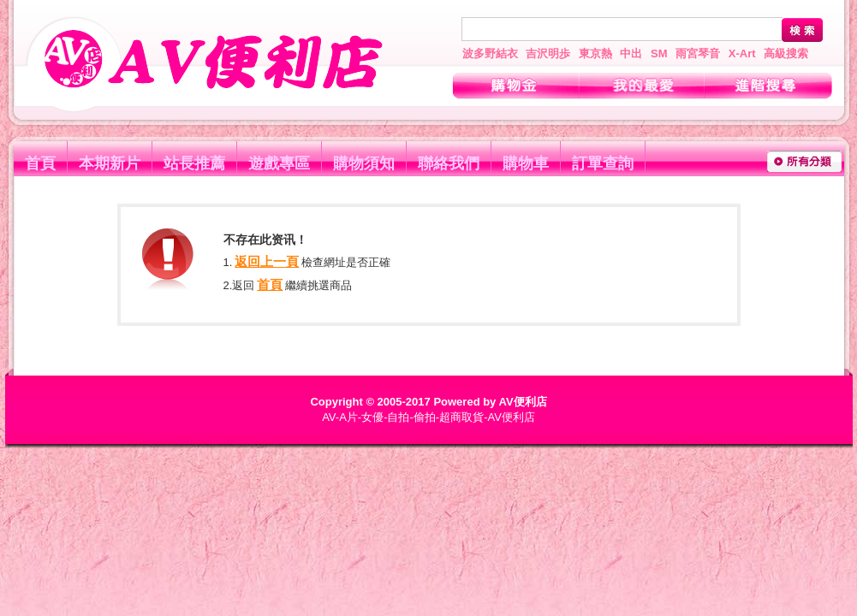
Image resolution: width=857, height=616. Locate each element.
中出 (631, 53)
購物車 (526, 163)
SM (659, 53)
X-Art (742, 53)
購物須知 (364, 163)
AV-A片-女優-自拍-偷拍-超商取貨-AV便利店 (428, 417)
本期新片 (110, 163)
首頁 (40, 163)
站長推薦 (194, 163)
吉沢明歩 (548, 53)
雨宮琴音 (698, 53)
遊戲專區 (279, 163)
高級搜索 (786, 53)
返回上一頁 (267, 261)
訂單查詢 (603, 163)
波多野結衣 (490, 53)
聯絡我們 (449, 163)
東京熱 (595, 53)
